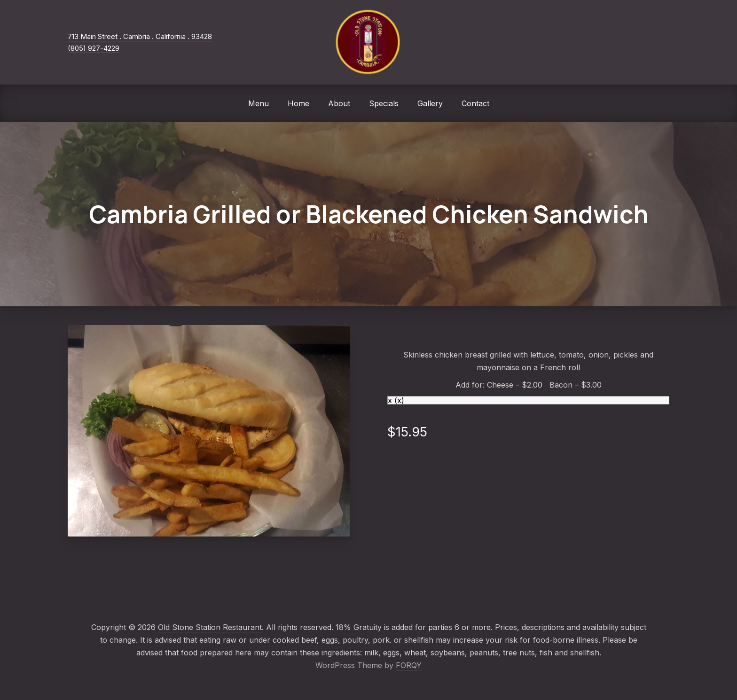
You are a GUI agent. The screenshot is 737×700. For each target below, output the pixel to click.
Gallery (430, 103)
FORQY (409, 665)
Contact (475, 103)
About (339, 103)
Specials (384, 103)
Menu (259, 103)
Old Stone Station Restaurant (210, 627)
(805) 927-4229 (94, 48)
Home (298, 103)
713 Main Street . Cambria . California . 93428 (140, 36)
